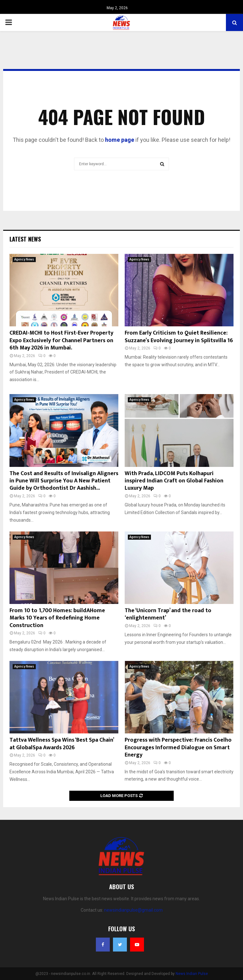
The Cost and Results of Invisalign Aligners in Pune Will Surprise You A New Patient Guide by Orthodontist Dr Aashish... (64, 481)
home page (120, 140)
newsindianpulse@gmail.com (133, 910)
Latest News (25, 239)
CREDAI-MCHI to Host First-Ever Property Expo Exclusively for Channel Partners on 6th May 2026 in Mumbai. (61, 340)
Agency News (24, 259)
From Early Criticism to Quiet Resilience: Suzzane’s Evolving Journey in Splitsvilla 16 (179, 337)
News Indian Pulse (192, 974)
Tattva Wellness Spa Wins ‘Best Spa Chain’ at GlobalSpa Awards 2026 (62, 744)
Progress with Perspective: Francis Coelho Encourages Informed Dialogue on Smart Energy (178, 748)
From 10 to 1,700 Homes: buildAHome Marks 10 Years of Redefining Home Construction (57, 618)
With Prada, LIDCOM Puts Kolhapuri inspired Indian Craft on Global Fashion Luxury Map (174, 481)
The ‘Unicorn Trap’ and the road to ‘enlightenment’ (168, 614)
